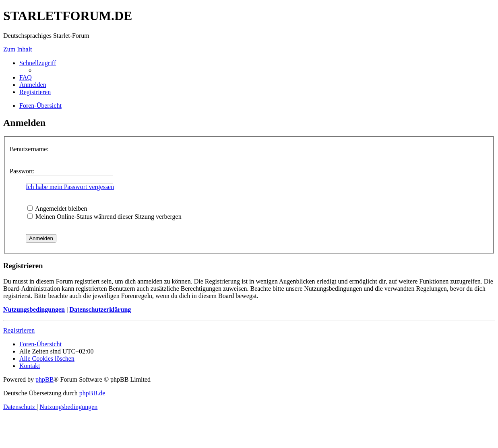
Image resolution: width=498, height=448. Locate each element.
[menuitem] (26, 77)
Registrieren (19, 330)
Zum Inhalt (18, 49)
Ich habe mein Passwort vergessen (70, 187)
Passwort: (22, 171)
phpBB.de (92, 393)
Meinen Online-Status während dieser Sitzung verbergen (104, 217)
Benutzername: (29, 149)
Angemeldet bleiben (57, 209)
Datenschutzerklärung (100, 309)
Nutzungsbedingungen (34, 309)
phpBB (44, 379)
